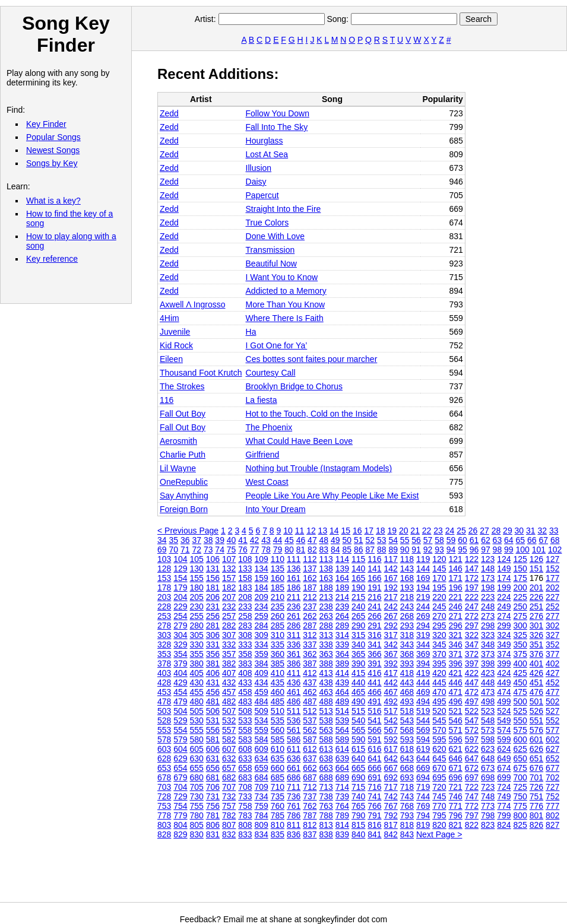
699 (504, 777)
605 (197, 749)
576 (536, 730)
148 (488, 569)
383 (245, 663)
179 (180, 588)
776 (536, 806)
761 (294, 806)
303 (164, 635)
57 (428, 540)
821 (456, 825)
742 (391, 796)
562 (310, 730)
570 (439, 730)
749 (504, 796)
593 (407, 739)
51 (359, 540)
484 (262, 701)
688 (326, 777)
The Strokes (182, 386)
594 (423, 739)
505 (197, 711)
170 (439, 578)
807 (229, 825)
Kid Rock (176, 345)
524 (504, 711)
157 (229, 578)
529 (180, 720)
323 (488, 635)
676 (536, 768)
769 (423, 806)
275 (520, 616)
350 (520, 644)
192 (391, 588)
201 (536, 588)
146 (456, 569)
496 (456, 701)
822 (472, 825)
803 (164, 825)
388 (326, 663)
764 (342, 806)
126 (536, 559)
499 (504, 701)
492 (391, 701)
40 (232, 540)
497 (472, 701)
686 (294, 777)
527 (552, 711)
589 (342, 739)
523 (488, 711)
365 (358, 654)
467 (391, 692)
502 (552, 701)
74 (220, 550)
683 (245, 777)
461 (294, 692)
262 (310, 616)
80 (289, 550)
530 (197, 720)
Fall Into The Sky (277, 127)
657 (229, 768)
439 (342, 682)
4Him (170, 318)
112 (310, 559)
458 (245, 692)
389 (342, 663)
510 (278, 711)
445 (439, 682)
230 (197, 607)
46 (301, 540)
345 (439, 644)
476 (536, 692)
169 (423, 578)
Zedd (169, 113)
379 (180, 663)
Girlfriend (263, 455)
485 (278, 701)
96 (474, 550)
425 (520, 673)
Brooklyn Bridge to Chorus (294, 386)
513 (326, 711)
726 (536, 787)
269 (423, 616)
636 (294, 758)
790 (358, 815)
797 (472, 815)
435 (278, 682)
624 (504, 749)
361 (294, 654)
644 (423, 758)
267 (391, 616)
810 (278, 825)
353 (164, 654)
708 (245, 787)
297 (472, 625)
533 (245, 720)
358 (245, 654)
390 (358, 663)
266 (374, 616)
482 (229, 701)
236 (294, 607)
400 (520, 663)
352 (552, 644)
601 (536, 739)
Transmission (270, 250)
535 (278, 720)
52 (370, 540)
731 (213, 796)
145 (439, 569)
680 (197, 777)
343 (407, 644)
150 (520, 569)
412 (310, 673)
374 (504, 654)
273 (488, 616)
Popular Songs (53, 137)
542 (391, 720)
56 (416, 540)
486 (294, 701)
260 (278, 616)
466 (374, 692)
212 (310, 597)
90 (405, 550)
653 (164, 768)
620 (439, 749)
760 (278, 806)
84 (335, 550)
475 (520, 692)
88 (382, 550)
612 (310, 749)
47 (312, 540)
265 (358, 616)
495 (439, 701)
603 (164, 749)
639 (342, 758)
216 (374, 597)
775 (520, 806)
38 (208, 540)
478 (164, 701)
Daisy (256, 182)
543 (407, 720)
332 (229, 644)
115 (358, 559)
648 (488, 758)
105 (197, 559)
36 (185, 540)
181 (213, 588)
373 (488, 654)
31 (531, 531)
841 (374, 834)
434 (262, 682)
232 (229, 607)
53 (382, 540)
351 (536, 644)
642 (391, 758)
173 (488, 578)
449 (504, 682)
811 (294, 825)
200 (520, 588)
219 (423, 597)
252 (552, 607)
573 (488, 730)
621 (456, 749)
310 (278, 635)
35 (173, 540)
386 (294, 663)
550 (520, 720)
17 (369, 531)
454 (180, 692)
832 (229, 834)
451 (536, 682)
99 (509, 550)
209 (262, 597)
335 (278, 644)
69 (162, 550)
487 (310, 701)
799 (504, 815)
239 (342, 607)
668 (407, 768)
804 (180, 825)
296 (456, 625)
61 (474, 540)
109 (262, 559)
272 (472, 616)
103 (164, 559)
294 (423, 625)
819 (423, 825)
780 (197, 815)
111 (294, 559)
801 (536, 815)
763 (326, 806)
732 (229, 796)
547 (472, 720)
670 (439, 768)
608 (245, 749)
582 (229, 739)
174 (504, 578)
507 (229, 711)
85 (347, 550)
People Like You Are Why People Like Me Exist (332, 496)
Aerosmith (178, 441)
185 (278, 588)
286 (294, 625)
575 (520, 730)
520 (439, 711)
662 (310, 768)
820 (439, 825)
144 (423, 569)
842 (391, 834)
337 (310, 644)
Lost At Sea (267, 154)
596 (456, 739)
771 (456, 806)
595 (439, 739)
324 (504, 635)
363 (326, 654)
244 (423, 607)
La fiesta (262, 400)
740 (358, 796)
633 (245, 758)
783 (245, 815)
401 (536, 663)
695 (439, 777)
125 (520, 559)
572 (472, 730)
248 (488, 607)
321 (456, 635)
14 (334, 531)
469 (423, 692)
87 (370, 550)
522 (472, 711)
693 (407, 777)
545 (439, 720)
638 (326, 758)
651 (536, 758)
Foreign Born (184, 509)
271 (456, 616)
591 (374, 739)
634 (262, 758)
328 (164, 644)
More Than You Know (286, 304)
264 (342, 616)
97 (486, 550)
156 (213, 578)
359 (262, 654)
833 (245, 834)
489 (342, 701)
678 (164, 777)
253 (164, 616)
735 (278, 796)
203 (164, 597)
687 (310, 777)
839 (342, 834)
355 (197, 654)
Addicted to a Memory (286, 291)
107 (229, 559)
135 (278, 569)
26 (473, 531)
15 (346, 531)
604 (180, 749)
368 (407, 654)
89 (393, 550)
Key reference (52, 259)
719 (423, 787)
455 (197, 692)
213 (326, 597)
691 (374, 777)
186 (294, 588)
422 (472, 673)
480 (197, 701)
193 (407, 588)
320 (439, 635)
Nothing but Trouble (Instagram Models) (319, 468)
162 (310, 578)
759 (262, 806)
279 (180, 625)
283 (245, 625)
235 (278, 607)
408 (245, 673)
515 (358, 711)
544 (423, 720)
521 (456, 711)
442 (391, 682)
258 (245, 616)
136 (294, 569)
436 (294, 682)
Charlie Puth (183, 455)
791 (374, 815)
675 (520, 768)
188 (326, 588)
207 (229, 597)
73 (208, 550)
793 (407, 815)
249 (504, 607)
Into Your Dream (276, 509)
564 (342, 730)
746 (456, 796)
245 (439, 607)
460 (278, 692)
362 (310, 654)
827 (552, 825)
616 (374, 749)
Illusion (259, 168)
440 (358, 682)
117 (391, 559)
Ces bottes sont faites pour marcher (312, 359)
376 (536, 654)
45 (289, 540)
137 (310, 569)
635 (278, 758)
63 (498, 540)
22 (427, 531)
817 (391, 825)
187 (310, 588)
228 (164, 607)
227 (552, 597)
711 (294, 787)
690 (358, 777)
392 (391, 663)
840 (358, 834)
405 (197, 673)
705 (197, 787)
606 (213, 749)
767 (391, 806)
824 (504, 825)
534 (262, 720)
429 (180, 682)
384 (262, 663)
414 (342, 673)
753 (164, 806)
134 (262, 569)
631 (213, 758)
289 (342, 625)
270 (439, 616)
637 (310, 758)
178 (164, 588)
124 (504, 559)
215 (358, 597)
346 (456, 644)
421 (456, 673)
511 (294, 711)
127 (552, 559)
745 (439, 796)
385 (278, 663)
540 (358, 720)
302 (552, 625)
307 (229, 635)
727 (552, 787)
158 (245, 578)
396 (456, 663)
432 (229, 682)
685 (278, 777)
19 (392, 531)
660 (278, 768)
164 (342, 578)
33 (554, 531)
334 (262, 644)
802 (552, 815)
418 (407, 673)
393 (407, 663)
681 (213, 777)
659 (262, 768)
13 (323, 531)
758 (245, 806)
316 (374, 635)
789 (342, 815)
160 (278, 578)
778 (164, 815)
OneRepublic (184, 482)
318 (407, 635)
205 (197, 597)
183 (245, 588)
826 (536, 825)
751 (536, 796)
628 (164, 758)
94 (451, 550)
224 (504, 597)
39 (220, 540)
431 (213, 682)
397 (472, 663)
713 (326, 787)
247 (472, 607)
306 (213, 635)
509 (262, 711)
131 (213, 569)
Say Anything (184, 496)
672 (472, 768)
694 (423, 777)
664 (342, 768)
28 (496, 531)
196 (456, 588)
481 (213, 701)
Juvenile (175, 332)
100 (523, 550)
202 (552, 588)
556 (213, 730)
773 (488, 806)
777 (552, 806)
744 (423, 796)
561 (294, 730)
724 (504, 787)
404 (180, 673)
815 (358, 825)
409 (262, 673)
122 (472, 559)
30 (520, 531)
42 (255, 540)
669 (423, 768)
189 (342, 588)
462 (310, 692)
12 (311, 531)
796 (456, 815)
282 (229, 625)
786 (294, 815)
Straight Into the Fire (283, 209)
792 (391, 815)
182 (229, 588)
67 (543, 540)
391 (374, 663)
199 (504, 588)
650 (520, 758)
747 (472, 796)
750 (520, 796)
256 (213, 616)
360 (278, 654)
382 (229, 663)
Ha (251, 332)
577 (552, 730)
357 (229, 654)
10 (288, 531)
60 (463, 540)
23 (438, 531)
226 (536, 597)
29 (508, 531)
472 (472, 692)
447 (472, 682)
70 (173, 550)
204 (180, 597)
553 (164, 730)
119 (423, 559)
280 (197, 625)
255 (197, 616)
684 (262, 777)
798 (488, 815)
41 (243, 540)
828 (164, 834)
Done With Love (275, 236)
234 (262, 607)
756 (213, 806)
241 (374, 607)
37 (197, 540)
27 (484, 531)
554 (180, 730)
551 (536, 720)
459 (262, 692)
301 (536, 625)
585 (278, 739)
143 (407, 569)
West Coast (267, 482)
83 (324, 550)
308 (245, 635)
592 (391, 739)
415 (358, 673)
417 (391, 673)
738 (326, 796)
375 (520, 654)
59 (451, 540)
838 (326, 834)
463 (326, 692)
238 (326, 607)
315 (358, 635)
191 (374, 588)
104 (180, 559)
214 (342, 597)
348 (488, 644)
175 (520, 578)
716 (374, 787)
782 (229, 815)
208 (245, 597)
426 (536, 673)
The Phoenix (269, 427)
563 (326, 730)
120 (439, 559)
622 (472, 749)
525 (520, 711)
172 (472, 578)
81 (301, 550)
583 (245, 739)
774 (504, 806)
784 (262, 815)
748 (488, 796)
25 (461, 531)
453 (164, 692)
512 (310, 711)
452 (552, 682)
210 (278, 597)
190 (358, 588)
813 (326, 825)
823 (488, 825)
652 (552, 758)
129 (180, 569)
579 (180, 739)
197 (472, 588)
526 (536, 711)
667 (391, 768)
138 (326, 569)
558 (245, 730)
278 (164, 625)
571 (456, 730)
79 (278, 550)
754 (180, 806)
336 (294, 644)
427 (552, 673)
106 (213, 559)
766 (374, 806)
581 (213, 739)
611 (294, 749)
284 (262, 625)
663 (326, 768)
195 (439, 588)
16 (357, 531)
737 (310, 796)
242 (391, 607)
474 (504, 692)
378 (164, 663)
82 (312, 550)
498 (488, 701)
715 (358, 787)
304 (180, 635)
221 (456, 597)
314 (342, 635)
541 (374, 720)
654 (180, 768)
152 (552, 569)
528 (164, 720)
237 (310, 607)
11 (300, 531)
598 (488, 739)
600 (520, 739)
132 (229, 569)
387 (310, 663)
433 (245, 682)
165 (358, 578)
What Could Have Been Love (300, 441)
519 (423, 711)
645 (439, 758)
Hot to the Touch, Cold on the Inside (312, 414)
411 (294, 673)
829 (180, 834)
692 (391, 777)
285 (278, 625)
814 (342, 825)
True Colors (267, 223)
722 (472, 787)
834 (262, 834)
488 (326, 701)
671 (456, 768)
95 (463, 550)
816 (374, 825)
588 (326, 739)
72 (197, 550)
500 (520, 701)
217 (391, 597)
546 (456, 720)
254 (180, 616)
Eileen (171, 359)
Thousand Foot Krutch (201, 373)
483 (245, 701)
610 (278, 749)
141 (374, 569)
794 (423, 815)
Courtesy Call (271, 373)
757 (229, 806)
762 (310, 806)
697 (472, 777)
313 (326, 635)
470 (439, 692)
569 (423, 730)
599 (504, 739)
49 (335, 540)
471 (456, 692)
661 (294, 768)
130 (197, 569)
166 (374, 578)
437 (310, 682)
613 (326, 749)
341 (374, 644)
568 (407, 730)
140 (358, 569)
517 (391, 711)
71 (185, 550)
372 (472, 654)
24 (450, 531)
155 (197, 578)
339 (342, 644)
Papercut (262, 195)
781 (213, 815)
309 (262, 635)
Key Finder (46, 124)
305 (197, 635)
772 (472, 806)
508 (245, 711)
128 (164, 569)
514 (342, 711)
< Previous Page (188, 531)
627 (552, 749)
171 (456, 578)
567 (391, 730)
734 (262, 796)
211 (294, 597)
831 (213, 834)
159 (262, 578)
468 (407, 692)
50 (347, 540)
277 (552, 616)
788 (326, 815)
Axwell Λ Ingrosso (193, 304)
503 (164, 711)
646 (456, 758)
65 (521, 540)
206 (213, 597)
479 (180, 701)
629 (180, 758)
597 (472, 739)
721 (456, 787)
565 (358, 730)
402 (552, 663)
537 (310, 720)
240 (358, 607)
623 (488, 749)
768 (407, 806)
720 (439, 787)
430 (197, 682)
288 (326, 625)
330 (197, 644)
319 (423, 635)
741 (374, 796)
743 (407, 796)
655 (197, 768)
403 (164, 673)
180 (197, 588)
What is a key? (53, 201)
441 (374, 682)
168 (407, 578)
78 (266, 550)
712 (310, 787)
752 (552, 796)
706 (213, 787)
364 (342, 654)
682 (229, 777)
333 (245, 644)
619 (423, 749)
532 (229, 720)
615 (358, 749)
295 (439, 625)
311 (294, 635)
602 (552, 739)
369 (423, 654)
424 (504, 673)
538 (326, 720)
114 (342, 559)
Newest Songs (53, 150)
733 (245, 796)
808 (245, 825)
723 (488, 787)
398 (488, 663)
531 (213, 720)
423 (488, 673)
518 (407, 711)
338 (326, 644)
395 (439, 663)
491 (374, 701)
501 (536, 701)
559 (262, 730)
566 (374, 730)
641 (374, 758)
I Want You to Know (282, 277)
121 (456, 559)
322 (472, 635)
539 (342, 720)
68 (555, 540)
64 (509, 540)
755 (197, 806)
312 (310, 635)
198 (488, 588)
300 (520, 625)
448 (488, 682)
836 (294, 834)
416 (374, 673)
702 (552, 777)
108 (245, 559)
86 (359, 550)
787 (310, 815)
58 (439, 540)
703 (164, 787)
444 (423, 682)
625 (520, 749)
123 (488, 559)
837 (310, 834)
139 (342, 569)
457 (229, 692)
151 (536, 569)
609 (262, 749)
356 (213, 654)
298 (488, 625)
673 (488, 768)
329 (180, 644)
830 (197, 834)
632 (229, 758)
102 (555, 550)
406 (213, 673)
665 (358, 768)
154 (180, 578)
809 (262, 825)
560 (278, 730)
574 (504, 730)
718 (407, 787)
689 (342, 777)
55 (405, 540)
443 (407, 682)
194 (423, 588)
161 (294, 578)
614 (342, 749)
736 (294, 796)
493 (407, 701)
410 (278, 673)
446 (456, 682)
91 (416, 550)
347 (472, 644)
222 (472, 597)
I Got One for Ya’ (277, 345)
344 (423, 644)
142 (391, 569)
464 (342, 692)
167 (391, 578)
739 (342, 796)
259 (262, 616)
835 (278, 834)
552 (552, 720)
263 (326, 616)
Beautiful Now (271, 263)
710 (278, 787)
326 (536, 635)
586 (294, 739)
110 (278, 559)
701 (536, 777)
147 (472, 569)
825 (520, 825)
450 (520, 682)
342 (391, 644)
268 (407, 616)
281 (213, 625)
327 (552, 635)
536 (294, 720)
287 (310, 625)
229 (180, 607)
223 (488, 597)
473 (488, 692)
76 (243, 550)
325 (520, 635)
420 (439, 673)
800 (520, 815)
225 (520, 597)
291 (374, 625)
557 (229, 730)
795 (439, 815)
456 (213, 692)
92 (428, 550)
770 (439, 806)
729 (180, 796)
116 (167, 400)
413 (326, 673)
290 (358, 625)
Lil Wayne (178, 468)
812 (310, 825)
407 (229, 673)
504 (180, 711)
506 (213, 711)
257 (229, 616)
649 (504, 758)
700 (520, 777)
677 (552, 768)
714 (342, 787)
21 (415, 531)
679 (180, 777)
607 (229, 749)
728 (164, 796)
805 (197, 825)
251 (536, 607)
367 (391, 654)
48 (324, 540)
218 (407, 597)
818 (407, 825)
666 (374, 768)
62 (486, 540)
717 (391, 787)
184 (262, 588)
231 (213, 607)
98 (498, 550)
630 (197, 758)
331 (213, 644)
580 (197, 739)
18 (381, 531)
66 (532, 540)
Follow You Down (278, 113)
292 (391, 625)
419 (423, 673)
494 (423, 701)
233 (245, 607)
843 (407, 834)
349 (504, 644)
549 (504, 720)
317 (391, 635)
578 (164, 739)
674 (504, 768)
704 (180, 787)
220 (439, 597)
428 (164, 682)
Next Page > (439, 834)
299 (504, 625)
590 (358, 739)
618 (407, 749)
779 (180, 815)
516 (374, 711)
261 (294, 616)
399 (504, 663)
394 (423, 663)
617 (391, 749)
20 (404, 531)
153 (164, 578)
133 (245, 569)
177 (552, 578)
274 (504, 616)
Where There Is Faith (285, 318)
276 (536, 616)
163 (326, 578)
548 (488, 720)
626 (536, 749)
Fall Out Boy (183, 414)
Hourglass (265, 141)
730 (197, 796)
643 (407, 758)
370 (439, 654)
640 (358, 758)
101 (539, 550)
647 (472, 758)
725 (520, 787)
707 (229, 787)
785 (278, 815)
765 (358, 806)
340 (358, 644)
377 (552, 654)
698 (488, 777)
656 (213, 768)
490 (358, 701)
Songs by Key (52, 163)
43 (266, 540)
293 (407, 625)
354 (180, 654)
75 (232, 550)
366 (374, 654)
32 (543, 531)
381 (213, 663)
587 (310, 739)
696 (456, 777)
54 (393, 540)
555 (197, 730)
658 (245, 768)
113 (326, 559)
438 (326, 682)
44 (278, 540)
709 (262, 787)
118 (407, 559)
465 (358, 692)
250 (520, 607)
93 (439, 550)
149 (504, 569)
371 (456, 654)
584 (262, 739)
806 (213, 825)
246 (456, 607)
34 (162, 540)
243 (407, 607)
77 (255, 550)
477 (552, 692)
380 (197, 663)
